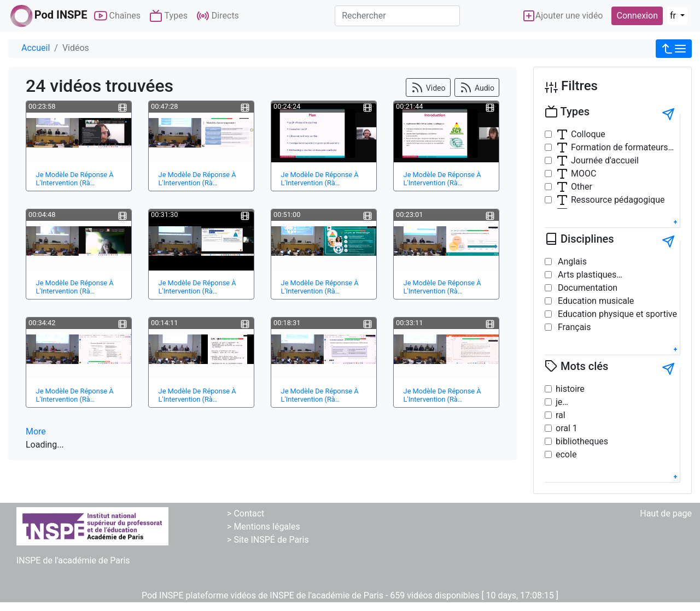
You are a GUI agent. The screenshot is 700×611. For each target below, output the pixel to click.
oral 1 (567, 428)
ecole (566, 454)
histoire (570, 389)
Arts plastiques (586, 275)
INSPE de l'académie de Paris (73, 560)
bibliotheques (582, 441)
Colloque (581, 134)
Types (168, 16)
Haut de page (666, 513)
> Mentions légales (264, 527)
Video (428, 87)
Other (574, 187)
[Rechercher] (397, 16)
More (36, 431)
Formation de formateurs (612, 148)
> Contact (246, 513)
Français (573, 327)
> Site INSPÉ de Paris (268, 540)
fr (674, 16)
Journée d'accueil (597, 161)
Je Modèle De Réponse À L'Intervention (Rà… (75, 179)
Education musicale (595, 301)
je (559, 402)
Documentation (587, 288)
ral (561, 415)
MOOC (576, 174)
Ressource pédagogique (610, 200)
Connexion (637, 16)
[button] (674, 49)
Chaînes (117, 16)
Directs (218, 16)
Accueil (36, 48)
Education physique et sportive (616, 314)
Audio (477, 87)
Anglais (571, 262)
